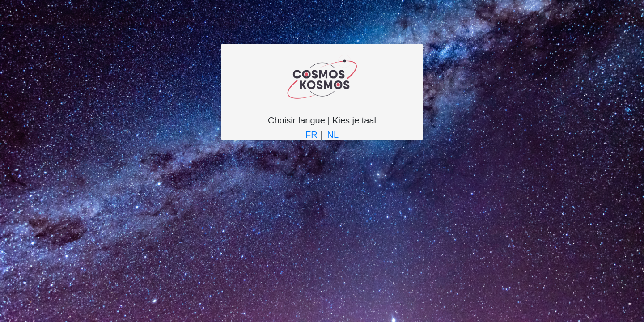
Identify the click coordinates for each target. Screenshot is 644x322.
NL (333, 135)
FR (311, 135)
